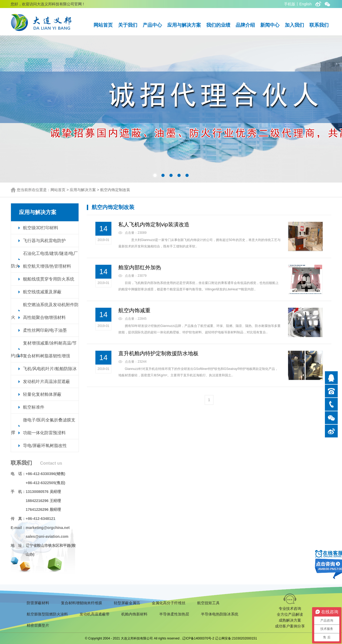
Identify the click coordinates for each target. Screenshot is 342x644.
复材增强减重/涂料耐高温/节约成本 (44, 349)
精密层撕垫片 (38, 625)
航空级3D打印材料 (41, 228)
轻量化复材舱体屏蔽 (42, 394)
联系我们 (319, 25)
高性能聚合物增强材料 (44, 317)
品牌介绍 (245, 25)
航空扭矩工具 (208, 603)
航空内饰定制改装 (115, 190)
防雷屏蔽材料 (38, 603)
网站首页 (103, 25)
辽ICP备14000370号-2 (198, 638)
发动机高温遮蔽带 (95, 614)
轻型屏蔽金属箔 (127, 603)
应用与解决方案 (184, 25)
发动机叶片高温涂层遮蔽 (46, 382)
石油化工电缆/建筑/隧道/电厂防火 (44, 260)
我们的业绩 (218, 25)
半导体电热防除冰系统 (220, 614)
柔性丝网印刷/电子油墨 (45, 330)
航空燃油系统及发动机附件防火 (45, 311)
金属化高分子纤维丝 (169, 603)
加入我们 (294, 25)
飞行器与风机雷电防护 (44, 241)
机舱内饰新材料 (134, 614)
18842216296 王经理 (43, 501)
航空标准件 (34, 407)
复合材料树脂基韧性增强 (46, 356)
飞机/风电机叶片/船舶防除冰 (50, 369)
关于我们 (128, 25)
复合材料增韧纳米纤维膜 (81, 603)
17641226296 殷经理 (43, 509)
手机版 (290, 4)
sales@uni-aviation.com (47, 536)
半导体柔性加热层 (174, 614)
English (305, 4)
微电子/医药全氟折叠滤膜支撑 (43, 426)
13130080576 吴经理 (43, 492)
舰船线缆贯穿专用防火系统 (49, 279)
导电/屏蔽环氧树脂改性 (45, 446)
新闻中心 (270, 25)
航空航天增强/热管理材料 (47, 266)
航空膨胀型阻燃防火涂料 (47, 614)
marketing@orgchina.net (48, 528)
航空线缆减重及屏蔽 (42, 292)
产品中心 (152, 25)
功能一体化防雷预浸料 (44, 433)
